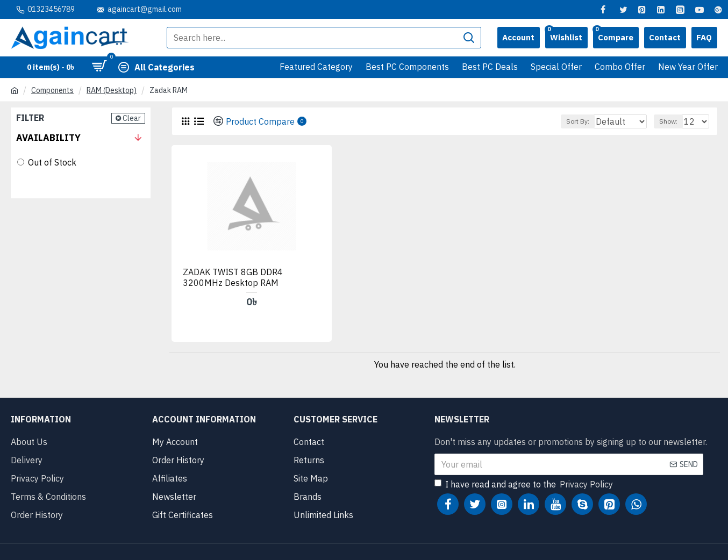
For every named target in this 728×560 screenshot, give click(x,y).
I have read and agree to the (524, 466)
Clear (132, 118)
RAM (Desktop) (112, 90)
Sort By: (572, 121)
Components (52, 90)
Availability (48, 138)
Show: (673, 121)
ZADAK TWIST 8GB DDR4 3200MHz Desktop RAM (233, 259)
